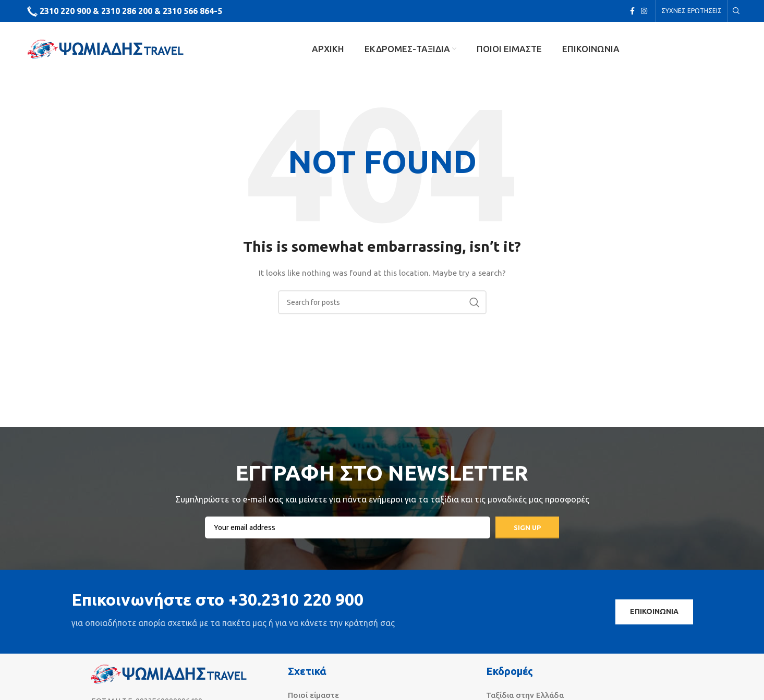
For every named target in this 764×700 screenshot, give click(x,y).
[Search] (735, 11)
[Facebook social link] (632, 11)
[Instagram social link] (644, 11)
